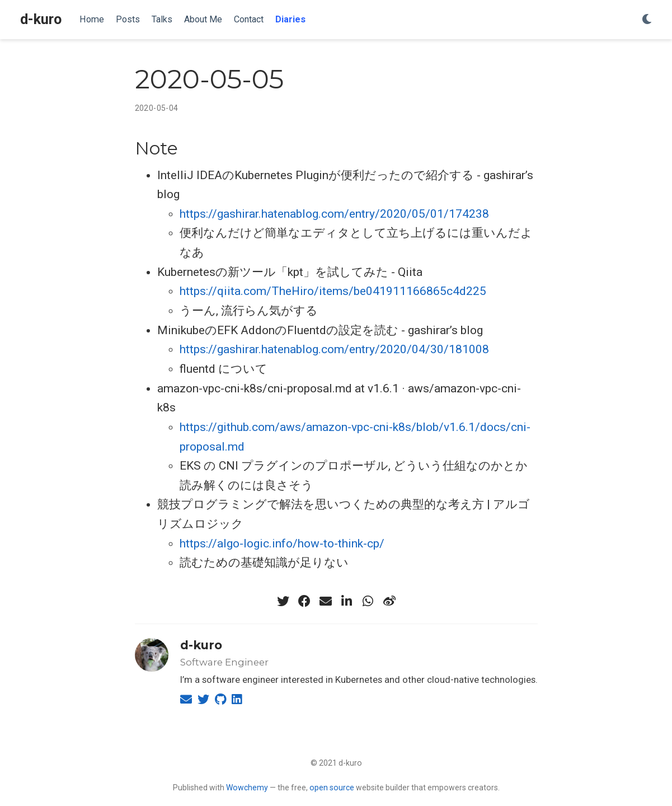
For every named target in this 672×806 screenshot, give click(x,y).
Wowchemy (247, 788)
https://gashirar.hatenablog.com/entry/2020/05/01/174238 (334, 214)
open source (332, 788)
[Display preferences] (647, 20)
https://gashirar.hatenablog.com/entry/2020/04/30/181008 (334, 349)
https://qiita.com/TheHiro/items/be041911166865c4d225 (333, 291)
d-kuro (41, 19)
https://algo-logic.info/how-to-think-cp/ (282, 543)
